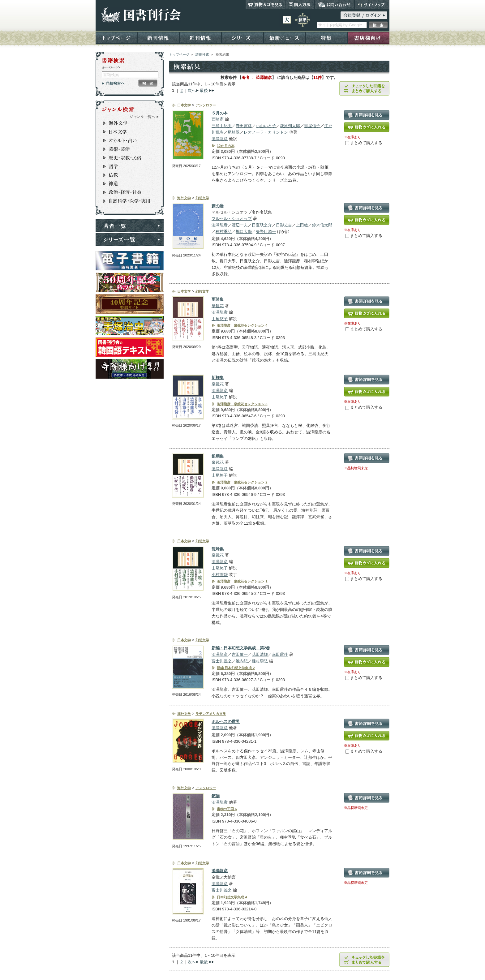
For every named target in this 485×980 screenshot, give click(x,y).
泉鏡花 (218, 306)
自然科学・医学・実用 (127, 201)
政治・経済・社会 (127, 192)
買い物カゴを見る (265, 4)
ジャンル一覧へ (144, 117)
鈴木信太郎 (322, 225)
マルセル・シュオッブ (232, 219)
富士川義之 (222, 661)
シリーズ (242, 38)
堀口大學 (244, 232)
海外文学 (127, 123)
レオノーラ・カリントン (266, 132)
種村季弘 (224, 232)
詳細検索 (202, 54)
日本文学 (127, 132)
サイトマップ (372, 4)
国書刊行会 (141, 15)
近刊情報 (200, 38)
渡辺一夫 (240, 225)
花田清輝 (260, 654)
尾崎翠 (234, 132)
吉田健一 (240, 654)
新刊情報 (158, 38)
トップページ (116, 38)
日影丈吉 (284, 225)
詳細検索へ (113, 83)
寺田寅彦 (244, 126)
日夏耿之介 (262, 225)
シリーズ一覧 (130, 240)
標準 (303, 20)
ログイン (364, 15)
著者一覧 (130, 226)
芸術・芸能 (127, 149)
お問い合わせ (335, 4)
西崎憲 (218, 119)
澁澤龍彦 (220, 139)
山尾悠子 (220, 319)
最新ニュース (285, 38)
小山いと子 (266, 126)
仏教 (127, 175)
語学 (127, 166)
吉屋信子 (312, 126)
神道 (127, 184)
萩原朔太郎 (290, 126)
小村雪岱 (220, 575)
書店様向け (369, 38)
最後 (204, 90)
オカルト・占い (127, 140)
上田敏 (302, 225)
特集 (327, 38)
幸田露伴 (280, 654)
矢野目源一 (266, 232)
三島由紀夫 (222, 126)
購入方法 (300, 4)
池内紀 (242, 661)
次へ (192, 90)
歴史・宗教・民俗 (127, 158)
